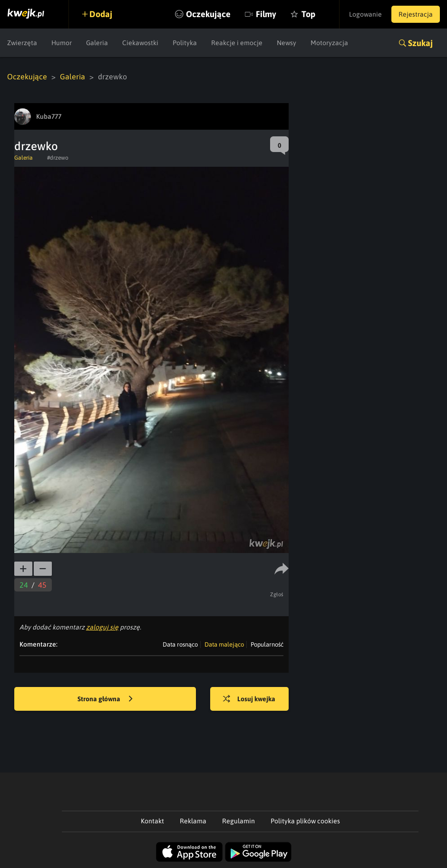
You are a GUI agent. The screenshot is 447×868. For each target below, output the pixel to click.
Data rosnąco (180, 644)
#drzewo (58, 158)
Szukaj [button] (420, 43)
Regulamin (238, 821)
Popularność (267, 644)
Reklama (193, 821)
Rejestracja (416, 14)
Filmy (266, 14)
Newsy (287, 43)
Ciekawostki (140, 43)
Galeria (97, 43)
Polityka (185, 43)
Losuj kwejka (249, 699)
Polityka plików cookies (305, 821)
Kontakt (152, 821)
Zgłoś (277, 594)
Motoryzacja (329, 43)
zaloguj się (102, 627)
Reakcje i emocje (237, 43)
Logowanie (365, 14)
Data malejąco (224, 644)
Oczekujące (208, 14)
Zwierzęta (22, 43)
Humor (62, 43)
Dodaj (101, 14)
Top (308, 14)
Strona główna (105, 699)
